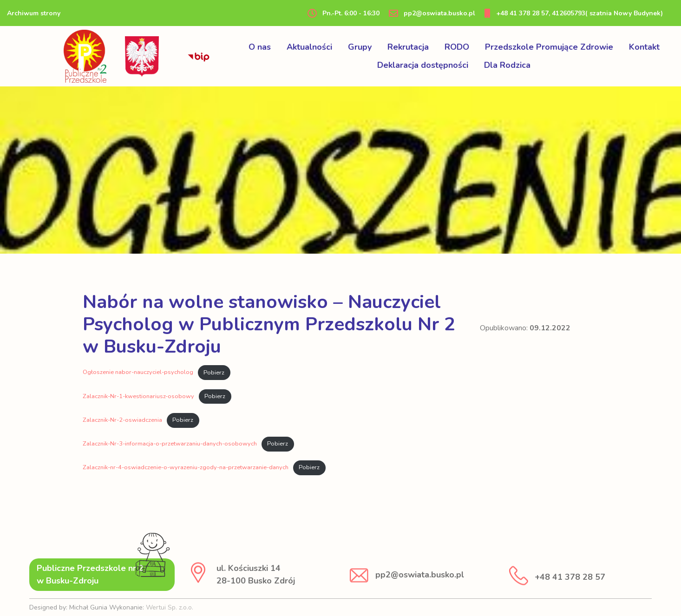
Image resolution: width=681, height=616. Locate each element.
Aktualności (309, 47)
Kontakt (644, 47)
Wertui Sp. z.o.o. (170, 607)
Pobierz (214, 373)
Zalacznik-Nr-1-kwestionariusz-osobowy (138, 396)
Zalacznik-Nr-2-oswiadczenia (122, 420)
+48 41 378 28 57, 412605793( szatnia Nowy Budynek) (574, 13)
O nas (260, 47)
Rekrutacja (408, 47)
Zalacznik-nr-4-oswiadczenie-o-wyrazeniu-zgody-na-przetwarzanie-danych (186, 467)
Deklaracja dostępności (423, 65)
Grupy (360, 47)
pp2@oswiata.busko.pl (432, 13)
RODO (457, 47)
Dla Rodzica (507, 65)
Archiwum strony (34, 13)
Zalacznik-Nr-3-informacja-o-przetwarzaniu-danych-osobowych (170, 444)
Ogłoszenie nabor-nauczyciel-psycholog (138, 373)
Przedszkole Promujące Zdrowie (549, 47)
